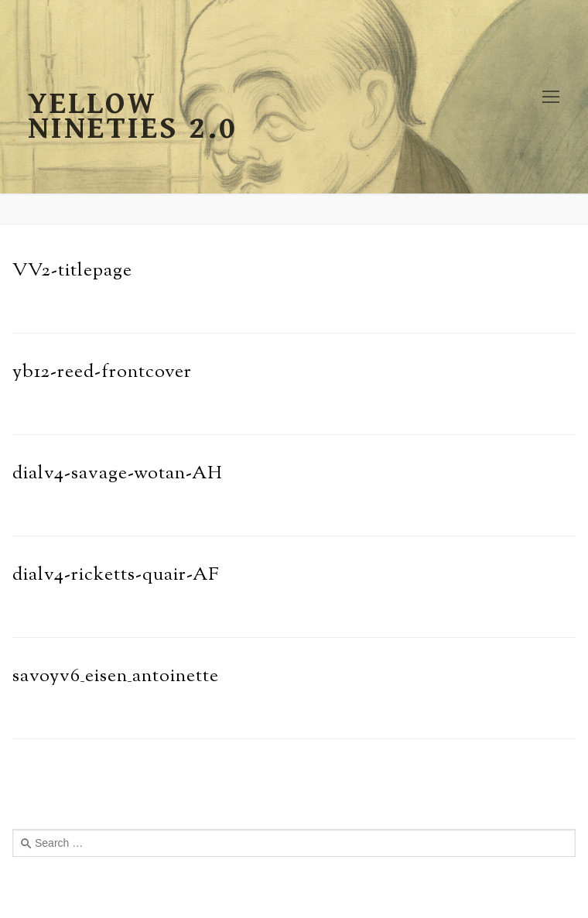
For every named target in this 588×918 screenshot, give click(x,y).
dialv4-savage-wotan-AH (118, 474)
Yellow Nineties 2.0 (133, 116)
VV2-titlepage (72, 271)
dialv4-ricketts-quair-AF (116, 575)
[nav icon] (551, 97)
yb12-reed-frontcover (102, 372)
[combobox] (294, 843)
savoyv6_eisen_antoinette (116, 677)
